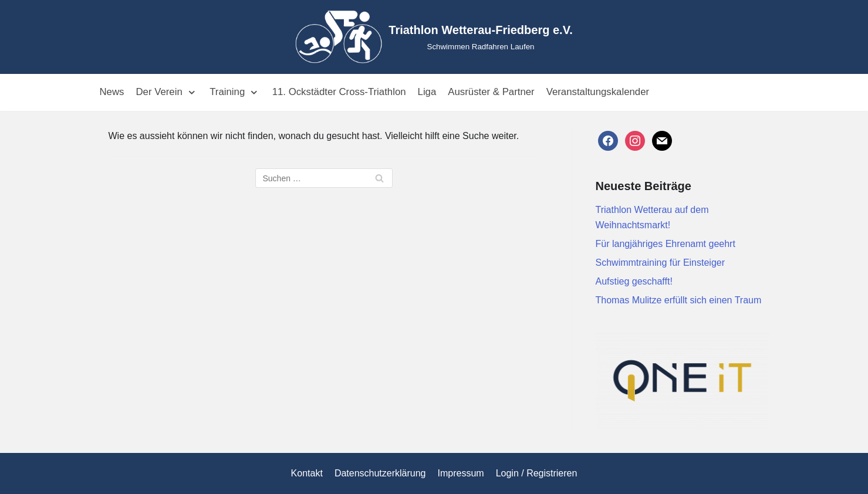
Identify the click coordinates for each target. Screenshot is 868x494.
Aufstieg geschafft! (634, 281)
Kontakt (307, 473)
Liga (427, 92)
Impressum (461, 473)
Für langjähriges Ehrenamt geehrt (666, 244)
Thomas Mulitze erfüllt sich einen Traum (679, 300)
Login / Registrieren (537, 473)
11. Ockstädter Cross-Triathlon (339, 92)
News (112, 92)
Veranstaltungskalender (598, 92)
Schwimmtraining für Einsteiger (661, 263)
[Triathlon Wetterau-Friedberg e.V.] (434, 37)
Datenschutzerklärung (380, 473)
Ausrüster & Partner (491, 92)
